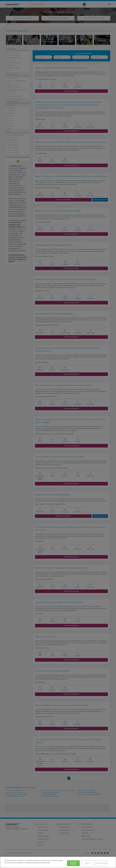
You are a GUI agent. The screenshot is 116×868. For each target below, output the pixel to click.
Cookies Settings (101, 863)
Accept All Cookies (73, 863)
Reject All (88, 863)
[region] (58, 862)
